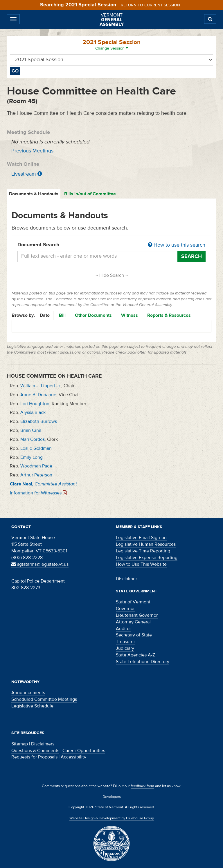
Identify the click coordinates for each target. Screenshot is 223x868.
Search (191, 256)
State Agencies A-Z (135, 655)
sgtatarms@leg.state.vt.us (40, 564)
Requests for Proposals (34, 757)
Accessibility (73, 757)
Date (45, 315)
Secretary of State (134, 635)
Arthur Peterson (36, 475)
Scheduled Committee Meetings (44, 699)
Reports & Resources (169, 315)
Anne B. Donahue (38, 395)
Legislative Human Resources (146, 544)
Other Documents (93, 315)
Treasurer (125, 642)
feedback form (142, 786)
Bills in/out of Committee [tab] (90, 194)
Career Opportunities (84, 751)
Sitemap (20, 744)
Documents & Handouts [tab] (34, 194)
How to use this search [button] (177, 245)
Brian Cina (31, 430)
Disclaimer (126, 579)
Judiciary (125, 648)
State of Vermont (133, 602)
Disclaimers (43, 744)
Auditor (123, 629)
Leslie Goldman (36, 448)
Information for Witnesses (38, 493)
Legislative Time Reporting (143, 551)
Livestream (24, 174)
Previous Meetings (32, 151)
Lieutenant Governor (137, 615)
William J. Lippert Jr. (41, 386)
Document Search (111, 245)
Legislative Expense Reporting (147, 558)
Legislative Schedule (32, 706)
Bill (62, 315)
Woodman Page (36, 466)
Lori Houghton (35, 404)
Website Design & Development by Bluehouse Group (112, 818)
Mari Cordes (33, 439)
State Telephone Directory (143, 662)
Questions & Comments (35, 751)
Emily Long (32, 457)
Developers (112, 797)
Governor (125, 609)
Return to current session (150, 5)
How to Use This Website (141, 564)
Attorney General (133, 622)
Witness (130, 315)
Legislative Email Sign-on (141, 538)
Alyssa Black (33, 412)
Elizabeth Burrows (39, 421)
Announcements (28, 693)
